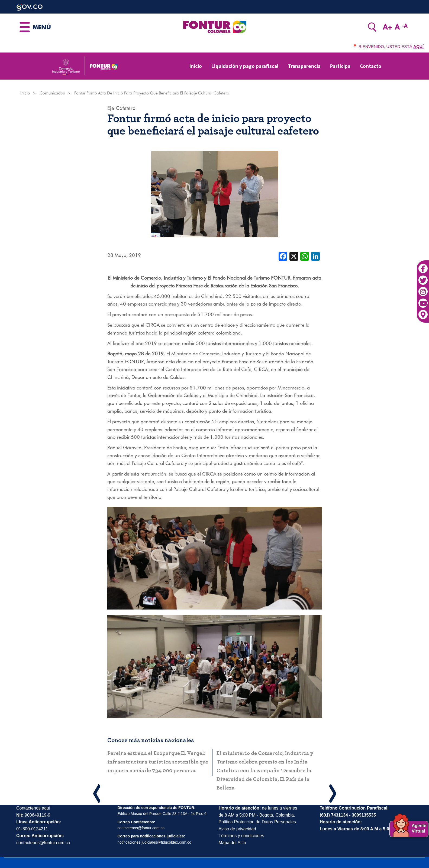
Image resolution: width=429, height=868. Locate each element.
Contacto (371, 66)
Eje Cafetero (121, 108)
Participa (340, 66)
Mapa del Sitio (232, 843)
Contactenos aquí (33, 808)
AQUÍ (418, 46)
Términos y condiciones (241, 836)
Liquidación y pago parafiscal (245, 66)
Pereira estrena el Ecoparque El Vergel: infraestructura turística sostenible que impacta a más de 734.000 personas (158, 762)
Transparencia (304, 66)
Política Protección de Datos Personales (257, 822)
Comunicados (52, 93)
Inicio (196, 66)
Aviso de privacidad (237, 829)
